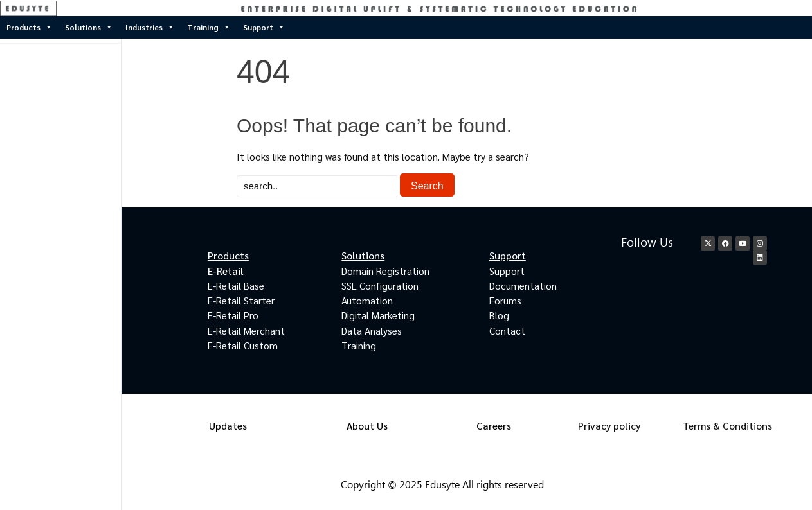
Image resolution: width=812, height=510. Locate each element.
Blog (499, 315)
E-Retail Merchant (246, 330)
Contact (507, 330)
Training (209, 27)
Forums (505, 300)
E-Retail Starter (241, 300)
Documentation (523, 286)
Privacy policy (609, 426)
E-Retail (226, 271)
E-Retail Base (236, 286)
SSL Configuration (380, 286)
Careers (494, 426)
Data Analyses (372, 330)
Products (29, 27)
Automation (367, 300)
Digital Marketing (378, 315)
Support (264, 27)
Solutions (89, 27)
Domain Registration (385, 271)
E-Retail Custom (243, 345)
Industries (150, 27)
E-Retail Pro (233, 315)
